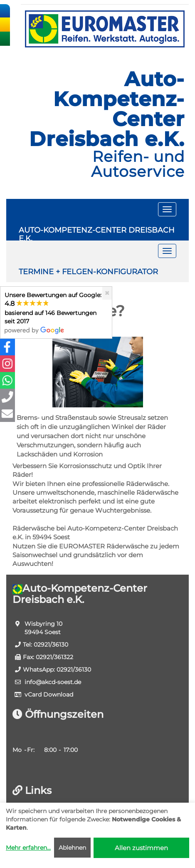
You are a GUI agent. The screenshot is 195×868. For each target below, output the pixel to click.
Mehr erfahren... (28, 848)
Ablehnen (72, 848)
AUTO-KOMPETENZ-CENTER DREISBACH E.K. (97, 233)
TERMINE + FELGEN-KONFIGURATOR (88, 272)
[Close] (107, 293)
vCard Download (49, 694)
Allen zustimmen (141, 848)
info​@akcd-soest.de (53, 682)
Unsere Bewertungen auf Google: (53, 312)
